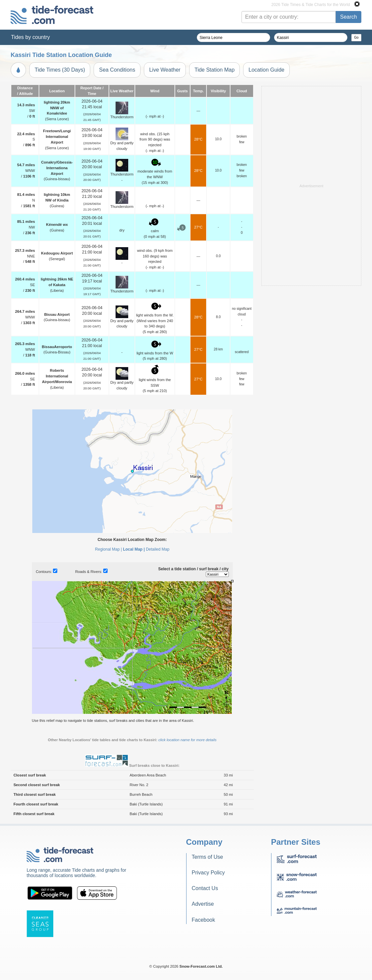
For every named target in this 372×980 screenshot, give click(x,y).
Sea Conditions (117, 70)
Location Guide (266, 70)
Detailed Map (158, 549)
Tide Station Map (214, 70)
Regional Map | (108, 549)
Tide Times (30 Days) (60, 70)
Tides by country (30, 37)
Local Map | (134, 549)
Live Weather (165, 70)
